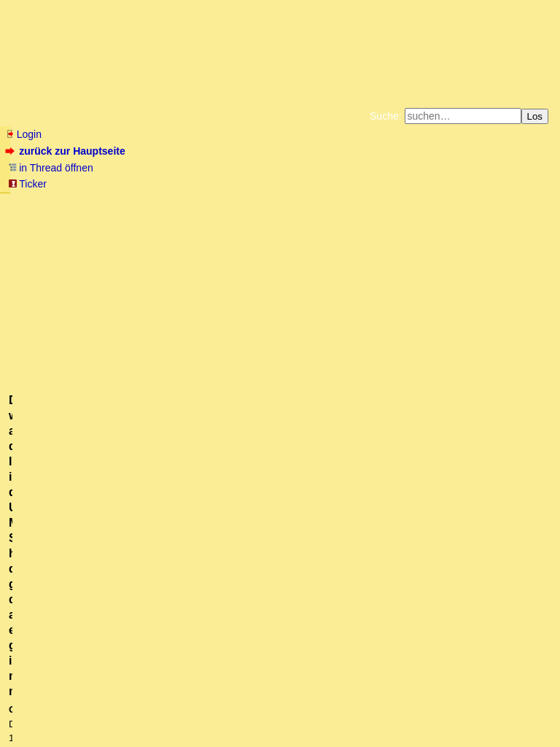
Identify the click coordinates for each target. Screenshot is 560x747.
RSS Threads (87, 707)
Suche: (386, 116)
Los (535, 116)
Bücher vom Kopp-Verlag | (350, 203)
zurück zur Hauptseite (67, 151)
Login (23, 134)
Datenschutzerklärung (449, 203)
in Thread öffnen (51, 168)
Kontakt (131, 707)
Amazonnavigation (422, 214)
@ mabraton (189, 294)
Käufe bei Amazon (209, 214)
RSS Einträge (34, 707)
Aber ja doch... (59, 455)
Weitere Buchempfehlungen (310, 214)
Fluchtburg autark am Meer (121, 203)
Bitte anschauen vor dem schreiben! (143, 551)
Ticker (27, 184)
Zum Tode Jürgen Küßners (234, 203)
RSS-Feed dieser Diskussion (490, 404)
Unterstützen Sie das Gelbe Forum (76, 214)
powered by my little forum (280, 729)
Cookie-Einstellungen (509, 214)
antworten (46, 374)
